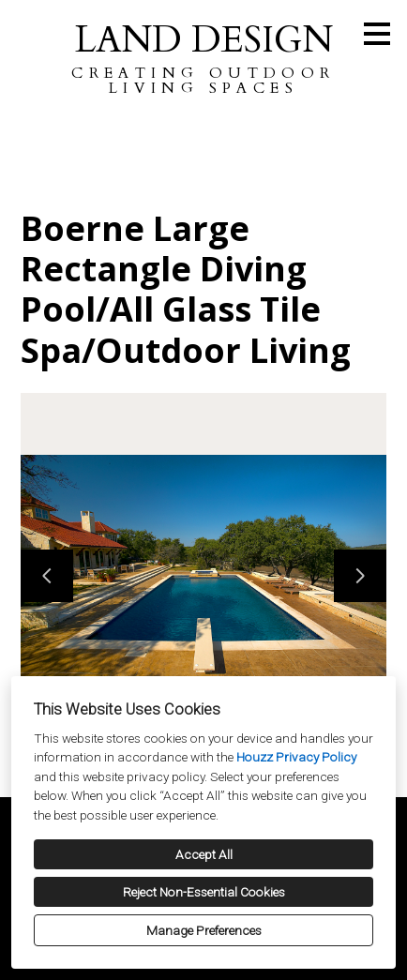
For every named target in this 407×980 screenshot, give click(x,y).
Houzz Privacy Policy (296, 757)
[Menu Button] (377, 34)
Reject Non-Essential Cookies (204, 892)
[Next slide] (360, 576)
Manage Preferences (204, 930)
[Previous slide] (47, 576)
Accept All (204, 854)
